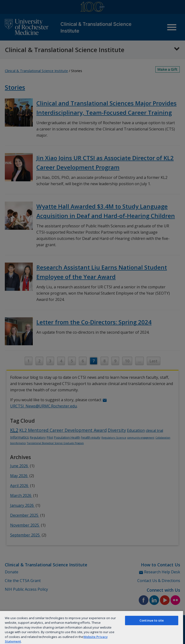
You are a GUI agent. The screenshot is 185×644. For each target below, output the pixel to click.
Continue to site (152, 620)
